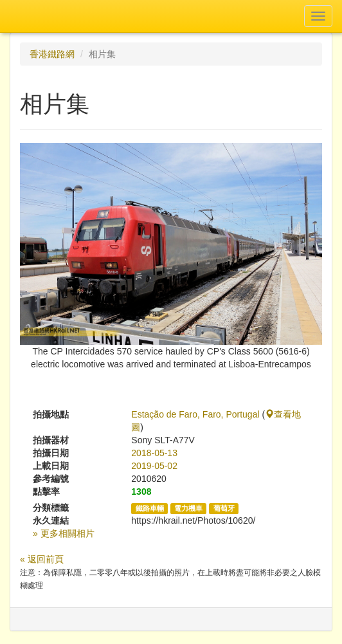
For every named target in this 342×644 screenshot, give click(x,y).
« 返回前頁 (42, 559)
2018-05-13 (154, 453)
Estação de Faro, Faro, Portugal (195, 414)
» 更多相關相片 (64, 533)
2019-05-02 (154, 466)
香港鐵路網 (52, 54)
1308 (141, 492)
